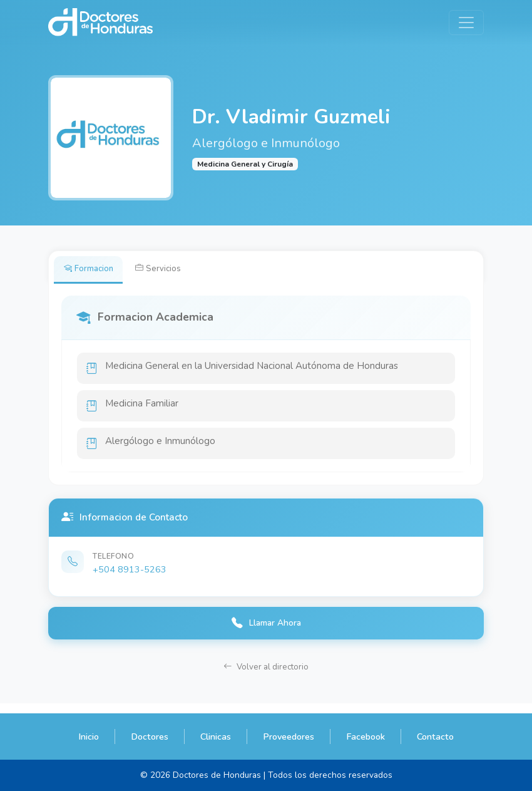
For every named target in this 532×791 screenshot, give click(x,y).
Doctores (150, 737)
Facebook (366, 737)
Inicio (89, 737)
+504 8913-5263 (130, 576)
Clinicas (216, 737)
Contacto (435, 737)
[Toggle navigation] (466, 23)
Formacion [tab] (91, 270)
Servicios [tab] (166, 270)
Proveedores (289, 737)
